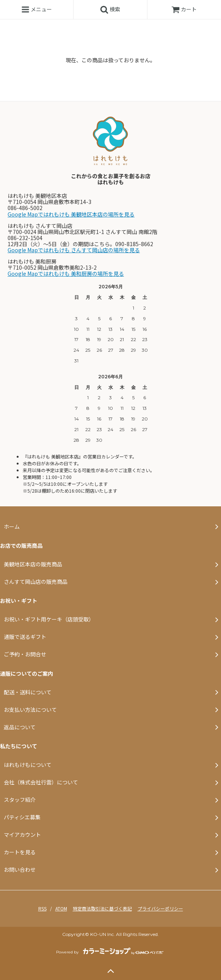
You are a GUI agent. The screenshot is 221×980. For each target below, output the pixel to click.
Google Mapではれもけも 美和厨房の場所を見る (66, 273)
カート (184, 9)
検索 (110, 9)
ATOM (61, 908)
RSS (42, 908)
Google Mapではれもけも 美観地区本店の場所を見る (71, 214)
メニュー (37, 9)
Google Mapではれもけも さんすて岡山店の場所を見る (74, 250)
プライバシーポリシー (160, 908)
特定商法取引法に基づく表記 (102, 908)
